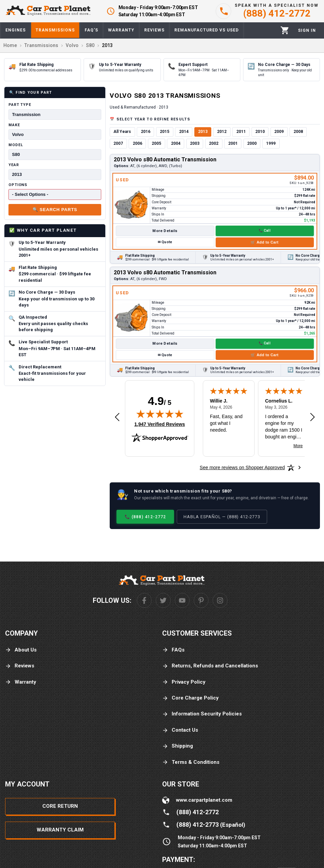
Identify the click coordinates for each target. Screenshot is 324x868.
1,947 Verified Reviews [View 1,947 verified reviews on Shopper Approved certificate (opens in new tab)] (160, 424)
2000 (252, 143)
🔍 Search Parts (55, 210)
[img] (160, 414)
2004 (176, 143)
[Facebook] (144, 600)
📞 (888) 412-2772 (145, 517)
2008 (298, 132)
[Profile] (307, 30)
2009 (279, 132)
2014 (184, 132)
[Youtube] (182, 600)
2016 (146, 132)
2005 (156, 143)
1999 (271, 143)
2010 (260, 132)
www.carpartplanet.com (204, 800)
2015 (165, 132)
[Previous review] (117, 417)
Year (14, 165)
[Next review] (312, 417)
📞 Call (265, 231)
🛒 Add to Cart (264, 242)
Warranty (21, 682)
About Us (21, 650)
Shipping (178, 746)
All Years (122, 132)
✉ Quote (165, 242)
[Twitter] (163, 600)
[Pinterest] (201, 600)
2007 (118, 143)
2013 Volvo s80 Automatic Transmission (165, 159)
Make (14, 125)
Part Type (20, 105)
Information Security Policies (202, 714)
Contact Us (180, 730)
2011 (241, 132)
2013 (203, 132)
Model (16, 145)
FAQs (173, 650)
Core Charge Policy (190, 698)
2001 (233, 143)
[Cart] (285, 30)
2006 (137, 143)
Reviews (20, 666)
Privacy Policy (184, 682)
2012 (222, 132)
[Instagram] (220, 600)
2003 (195, 143)
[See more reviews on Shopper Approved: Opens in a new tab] (242, 467)
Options (18, 185)
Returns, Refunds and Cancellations (210, 666)
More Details (165, 231)
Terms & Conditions (191, 762)
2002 (214, 143)
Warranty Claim (60, 830)
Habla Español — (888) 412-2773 (222, 517)
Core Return (60, 806)
